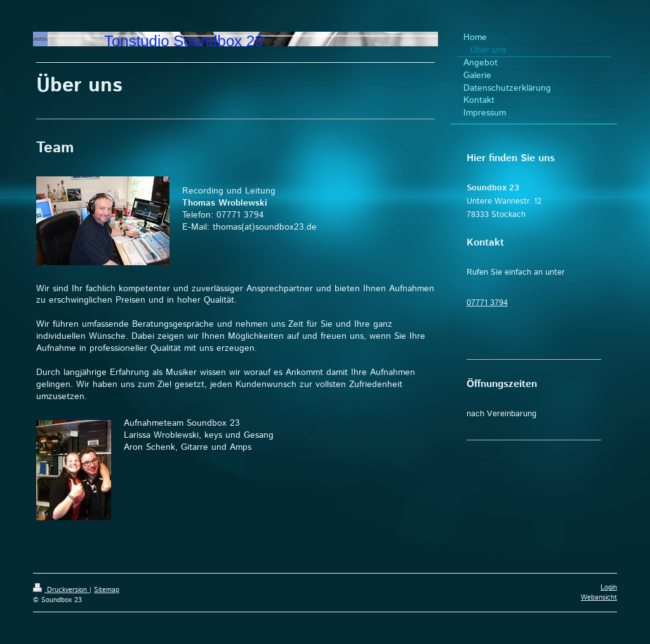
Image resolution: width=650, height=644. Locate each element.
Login (609, 588)
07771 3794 (487, 303)
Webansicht (599, 598)
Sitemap (107, 590)
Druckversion (61, 590)
